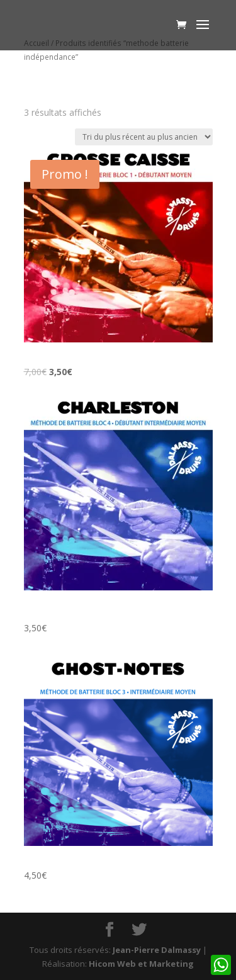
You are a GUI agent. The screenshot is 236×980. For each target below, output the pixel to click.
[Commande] (144, 137)
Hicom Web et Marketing (141, 964)
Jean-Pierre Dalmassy (157, 950)
